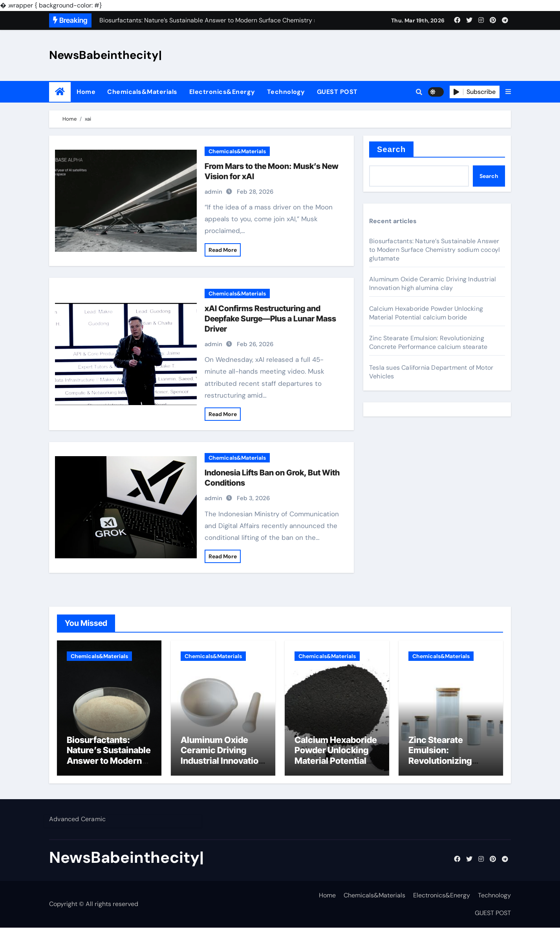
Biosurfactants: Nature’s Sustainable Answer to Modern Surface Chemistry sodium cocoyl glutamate (435, 250)
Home (86, 92)
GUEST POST (337, 92)
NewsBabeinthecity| (105, 55)
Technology (286, 92)
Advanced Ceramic (77, 821)
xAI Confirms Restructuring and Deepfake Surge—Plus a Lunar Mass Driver (270, 319)
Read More (223, 250)
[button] (508, 92)
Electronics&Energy (222, 92)
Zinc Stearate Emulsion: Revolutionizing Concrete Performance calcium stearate (428, 342)
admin (213, 192)
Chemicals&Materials (142, 92)
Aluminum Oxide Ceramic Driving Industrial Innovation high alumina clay (433, 283)
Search (391, 149)
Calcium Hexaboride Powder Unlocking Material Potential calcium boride (426, 313)
